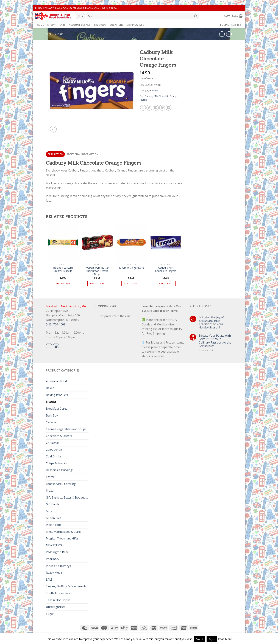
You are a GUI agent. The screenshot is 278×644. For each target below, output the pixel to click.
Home (41, 25)
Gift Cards (52, 504)
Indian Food (54, 525)
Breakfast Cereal (57, 409)
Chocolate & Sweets (59, 436)
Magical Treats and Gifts (62, 538)
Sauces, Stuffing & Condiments (66, 586)
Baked (50, 388)
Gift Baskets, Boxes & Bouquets (67, 497)
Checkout (100, 25)
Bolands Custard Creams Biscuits (63, 269)
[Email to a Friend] (156, 108)
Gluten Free (54, 518)
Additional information (83, 154)
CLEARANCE (54, 450)
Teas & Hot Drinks (58, 600)
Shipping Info (135, 25)
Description (55, 154)
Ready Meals (54, 573)
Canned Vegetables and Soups (66, 429)
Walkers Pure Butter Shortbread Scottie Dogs (97, 271)
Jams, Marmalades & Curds (64, 532)
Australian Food (56, 381)
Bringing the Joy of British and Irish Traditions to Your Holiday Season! (211, 323)
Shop (52, 25)
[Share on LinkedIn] (169, 108)
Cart (62, 25)
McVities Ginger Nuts (131, 268)
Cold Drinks (54, 456)
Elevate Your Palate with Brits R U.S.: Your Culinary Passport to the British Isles (215, 341)
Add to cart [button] (63, 284)
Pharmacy (52, 559)
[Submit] (196, 16)
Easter (50, 477)
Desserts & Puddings (60, 470)
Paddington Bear (57, 552)
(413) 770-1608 (56, 324)
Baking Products (57, 395)
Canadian (52, 422)
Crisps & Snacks (56, 463)
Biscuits (59, 34)
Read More (225, 639)
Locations (117, 25)
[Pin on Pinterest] (162, 108)
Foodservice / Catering (61, 484)
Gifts (49, 511)
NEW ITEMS (54, 545)
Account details (80, 25)
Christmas (53, 443)
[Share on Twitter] (149, 108)
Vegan (50, 614)
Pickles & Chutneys (58, 566)
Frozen (51, 491)
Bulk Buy (52, 415)
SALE (49, 580)
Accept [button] (199, 639)
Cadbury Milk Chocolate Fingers (166, 269)
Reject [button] (212, 639)
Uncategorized (56, 607)
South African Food (59, 593)
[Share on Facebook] (143, 108)
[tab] (55, 154)
